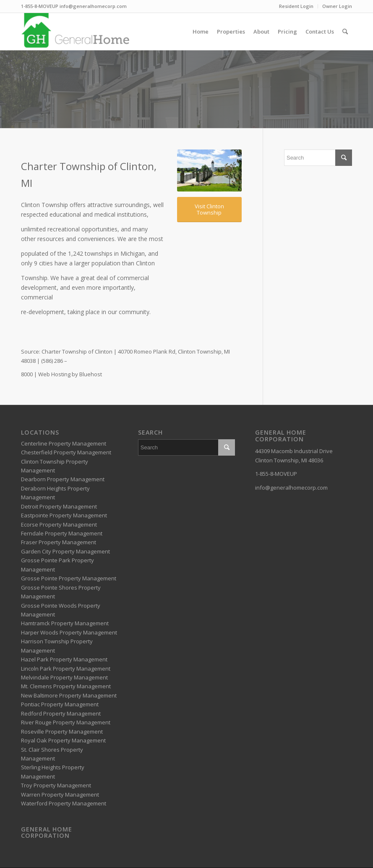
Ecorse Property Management (59, 524)
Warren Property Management (60, 795)
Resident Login (296, 6)
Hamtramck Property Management (65, 623)
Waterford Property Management (64, 803)
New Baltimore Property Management (69, 695)
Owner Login (337, 6)
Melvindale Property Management (64, 677)
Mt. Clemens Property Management (66, 686)
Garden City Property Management (65, 551)
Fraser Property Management (59, 542)
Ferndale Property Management (62, 533)
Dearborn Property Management (63, 479)
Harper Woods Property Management (69, 632)
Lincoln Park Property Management (66, 669)
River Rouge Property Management (66, 722)
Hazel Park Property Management (64, 659)
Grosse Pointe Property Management (69, 578)
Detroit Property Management (59, 506)
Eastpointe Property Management (64, 515)
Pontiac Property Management (60, 704)
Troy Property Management (56, 785)
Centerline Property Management (64, 443)
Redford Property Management (61, 713)
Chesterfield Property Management (66, 452)
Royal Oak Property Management (63, 740)
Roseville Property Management (62, 732)
